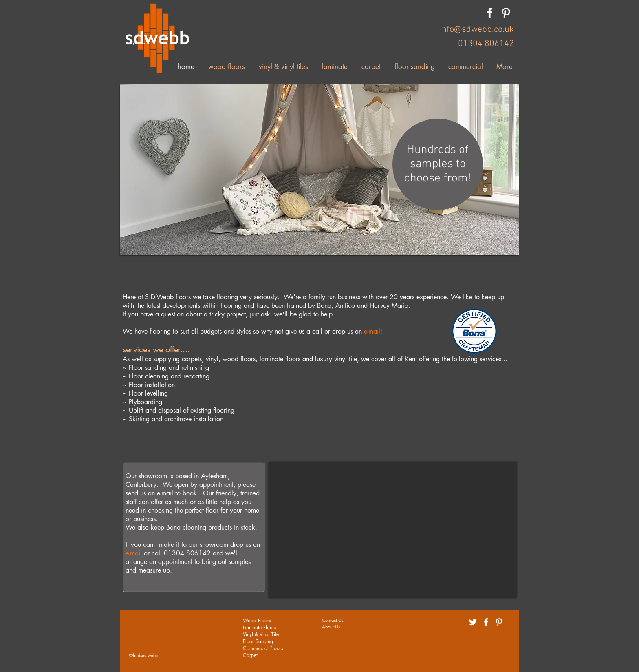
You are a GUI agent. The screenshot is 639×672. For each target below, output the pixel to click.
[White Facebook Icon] (490, 13)
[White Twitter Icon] (473, 622)
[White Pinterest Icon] (506, 13)
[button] (319, 170)
